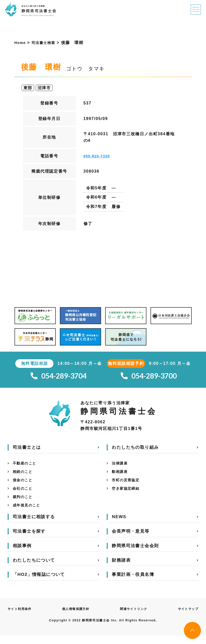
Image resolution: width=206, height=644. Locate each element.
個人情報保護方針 (77, 617)
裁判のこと (24, 504)
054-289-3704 (59, 377)
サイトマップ (186, 617)
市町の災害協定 (127, 485)
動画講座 (121, 476)
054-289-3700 (149, 377)
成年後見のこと (28, 513)
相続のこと (24, 476)
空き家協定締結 (127, 494)
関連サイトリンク (134, 617)
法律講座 (121, 466)
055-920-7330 (99, 156)
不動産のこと (26, 466)
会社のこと (24, 494)
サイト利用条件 (22, 617)
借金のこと (24, 485)
